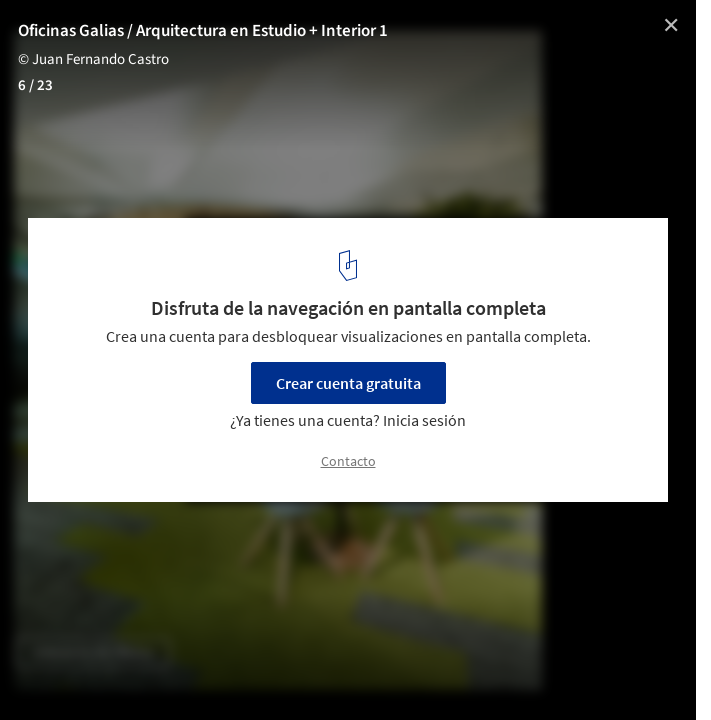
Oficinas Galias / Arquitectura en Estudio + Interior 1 (203, 31)
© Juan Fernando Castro (93, 59)
